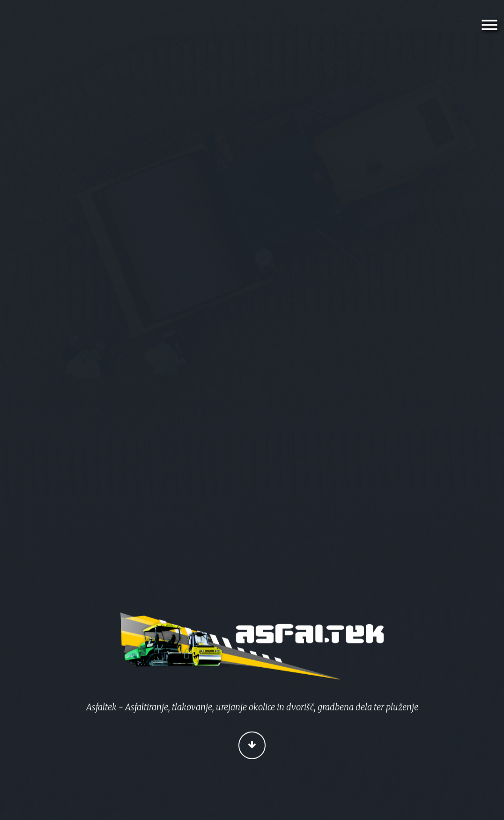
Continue (252, 746)
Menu (491, 25)
